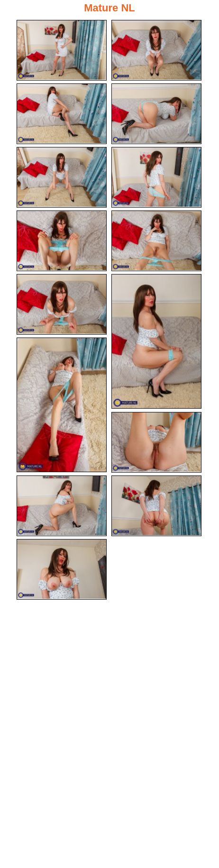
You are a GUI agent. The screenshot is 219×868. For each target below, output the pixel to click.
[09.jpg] (62, 304)
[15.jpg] (62, 569)
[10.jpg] (156, 341)
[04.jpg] (156, 114)
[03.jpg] (62, 114)
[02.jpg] (156, 50)
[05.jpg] (62, 177)
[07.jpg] (62, 241)
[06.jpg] (156, 177)
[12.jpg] (156, 442)
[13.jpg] (62, 506)
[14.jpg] (156, 506)
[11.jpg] (62, 405)
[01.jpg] (62, 50)
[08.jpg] (156, 241)
